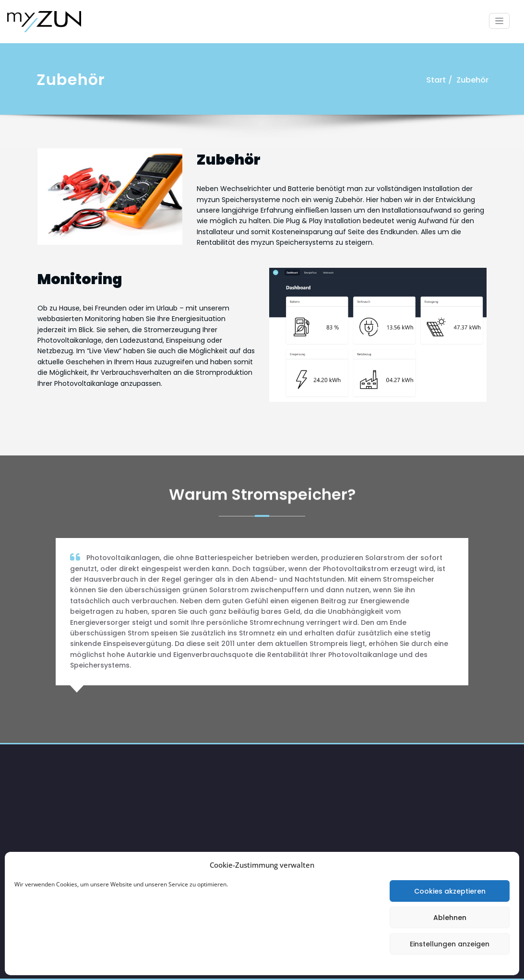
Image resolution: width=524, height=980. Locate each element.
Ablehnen (450, 918)
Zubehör (474, 80)
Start (437, 80)
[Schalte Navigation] (499, 21)
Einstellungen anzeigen (450, 944)
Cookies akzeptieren (450, 891)
